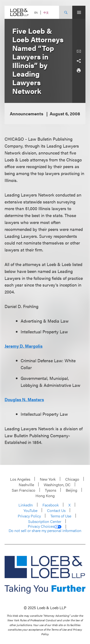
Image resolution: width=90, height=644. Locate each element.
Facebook (51, 505)
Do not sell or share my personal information (45, 531)
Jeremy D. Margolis (24, 346)
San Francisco (24, 490)
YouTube (30, 510)
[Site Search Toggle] (66, 12)
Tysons (51, 490)
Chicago (72, 479)
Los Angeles (20, 479)
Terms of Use (61, 516)
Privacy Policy (29, 516)
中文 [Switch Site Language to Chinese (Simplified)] (46, 13)
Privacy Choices (45, 526)
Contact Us (56, 510)
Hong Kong (45, 496)
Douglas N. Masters (24, 399)
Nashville (26, 485)
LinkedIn (26, 505)
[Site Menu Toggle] (79, 12)
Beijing (72, 490)
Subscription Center (45, 521)
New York (48, 479)
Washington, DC (57, 485)
